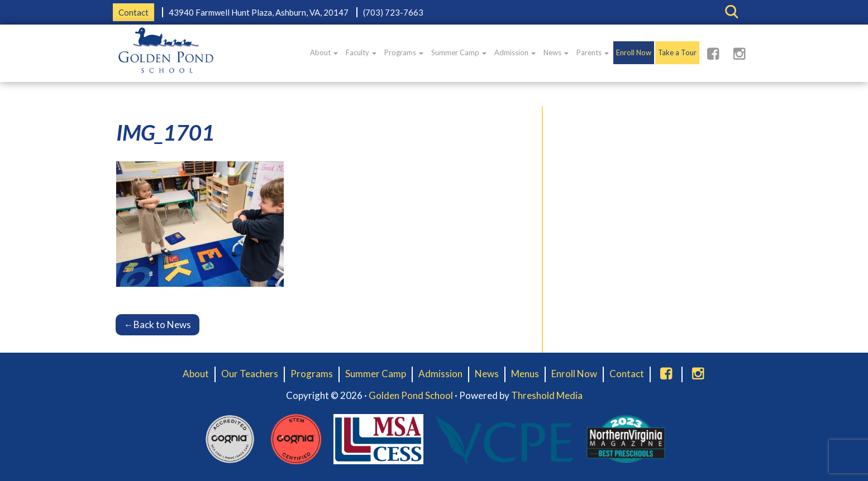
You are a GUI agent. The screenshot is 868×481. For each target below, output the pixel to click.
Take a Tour (677, 52)
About (324, 52)
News (556, 52)
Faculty (361, 52)
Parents (593, 52)
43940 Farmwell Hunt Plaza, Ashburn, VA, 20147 (259, 12)
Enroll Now (634, 52)
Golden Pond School (411, 395)
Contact (133, 12)
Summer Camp (459, 52)
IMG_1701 (165, 132)
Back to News (158, 324)
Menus (525, 374)
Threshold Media (547, 395)
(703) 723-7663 (393, 12)
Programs (404, 52)
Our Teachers (250, 374)
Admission (515, 52)
